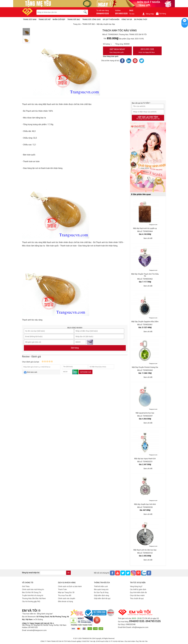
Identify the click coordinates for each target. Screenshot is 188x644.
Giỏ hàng (161, 14)
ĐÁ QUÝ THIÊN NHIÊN (111, 19)
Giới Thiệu (26, 586)
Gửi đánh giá (86, 372)
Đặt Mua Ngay (117, 51)
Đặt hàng (75, 348)
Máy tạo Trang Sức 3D (66, 592)
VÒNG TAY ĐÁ (127, 19)
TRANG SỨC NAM (30, 19)
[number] (113, 44)
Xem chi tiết (148, 238)
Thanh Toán (62, 589)
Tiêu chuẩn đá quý (137, 598)
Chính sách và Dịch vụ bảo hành (70, 586)
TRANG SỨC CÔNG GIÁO (91, 19)
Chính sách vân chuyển (67, 598)
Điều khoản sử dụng (65, 601)
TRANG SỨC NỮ (44, 19)
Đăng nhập (148, 14)
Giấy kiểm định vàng (101, 595)
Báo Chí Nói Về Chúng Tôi (32, 592)
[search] (86, 12)
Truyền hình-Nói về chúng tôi (33, 595)
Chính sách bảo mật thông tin (33, 589)
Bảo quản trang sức (101, 589)
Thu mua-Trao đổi (65, 595)
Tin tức (132, 14)
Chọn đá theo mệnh (137, 595)
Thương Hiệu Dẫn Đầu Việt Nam (34, 598)
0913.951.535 (147, 51)
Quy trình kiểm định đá (138, 592)
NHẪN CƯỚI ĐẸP (59, 19)
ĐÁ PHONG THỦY (141, 19)
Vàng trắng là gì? (136, 586)
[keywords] (58, 12)
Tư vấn (185, 24)
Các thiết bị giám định (138, 589)
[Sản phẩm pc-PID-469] (148, 157)
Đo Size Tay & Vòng (101, 592)
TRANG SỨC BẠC (74, 19)
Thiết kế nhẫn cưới (101, 586)
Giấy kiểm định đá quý (102, 598)
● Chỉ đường (38, 619)
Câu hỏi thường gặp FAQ (31, 601)
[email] (53, 573)
